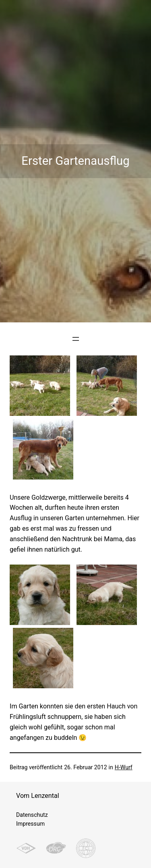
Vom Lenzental (38, 796)
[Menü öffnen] (76, 339)
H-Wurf (124, 767)
